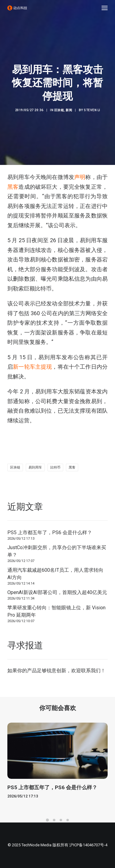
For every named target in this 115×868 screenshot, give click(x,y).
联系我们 (91, 671)
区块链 (59, 110)
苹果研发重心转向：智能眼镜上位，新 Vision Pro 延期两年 (56, 611)
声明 (80, 177)
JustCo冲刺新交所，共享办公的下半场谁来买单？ (57, 551)
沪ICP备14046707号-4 (88, 845)
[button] (105, 8)
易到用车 (35, 467)
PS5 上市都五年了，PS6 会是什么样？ (50, 532)
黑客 (13, 187)
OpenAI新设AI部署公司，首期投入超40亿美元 (57, 592)
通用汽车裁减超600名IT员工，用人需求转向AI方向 (55, 574)
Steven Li (92, 110)
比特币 (55, 467)
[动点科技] (17, 8)
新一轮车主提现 (32, 367)
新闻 (69, 110)
